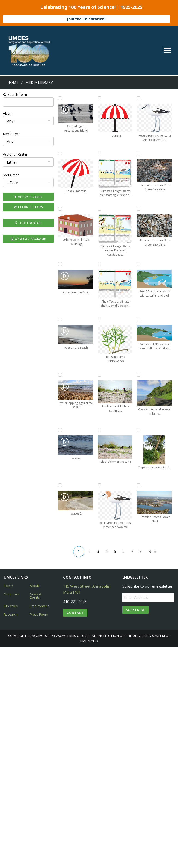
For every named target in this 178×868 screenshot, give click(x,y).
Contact (75, 613)
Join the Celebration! (86, 19)
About (34, 586)
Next (152, 552)
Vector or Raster (15, 154)
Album (8, 113)
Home (13, 82)
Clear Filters (28, 207)
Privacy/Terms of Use (69, 636)
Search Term (15, 95)
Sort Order (11, 175)
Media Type (12, 134)
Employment (39, 606)
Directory (11, 606)
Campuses (12, 594)
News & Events (36, 596)
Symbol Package (28, 239)
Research (11, 614)
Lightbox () (28, 223)
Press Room (39, 614)
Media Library (39, 82)
